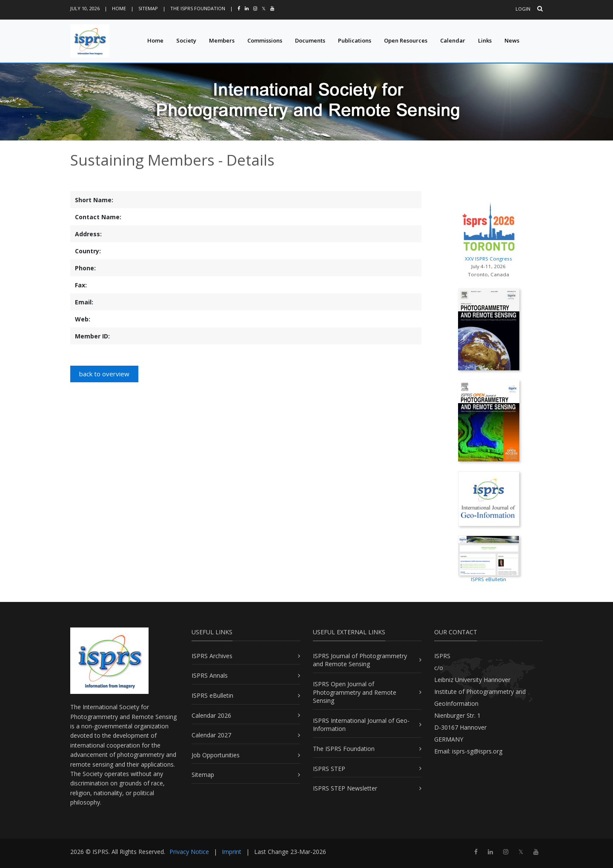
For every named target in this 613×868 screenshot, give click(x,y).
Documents (310, 40)
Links (485, 40)
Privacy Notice (189, 852)
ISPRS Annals (210, 675)
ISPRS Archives (212, 656)
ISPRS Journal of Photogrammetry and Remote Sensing (360, 660)
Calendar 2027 (211, 735)
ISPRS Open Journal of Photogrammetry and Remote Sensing (355, 692)
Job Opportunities (216, 755)
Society (186, 40)
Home (119, 8)
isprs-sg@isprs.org (477, 751)
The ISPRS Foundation (198, 8)
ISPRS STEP (329, 769)
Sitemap (148, 8)
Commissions (265, 40)
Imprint (232, 852)
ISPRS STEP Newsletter (345, 788)
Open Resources (406, 40)
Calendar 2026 (211, 715)
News (512, 40)
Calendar (453, 40)
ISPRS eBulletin (212, 695)
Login (523, 9)
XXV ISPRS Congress (488, 230)
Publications (355, 40)
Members (222, 40)
